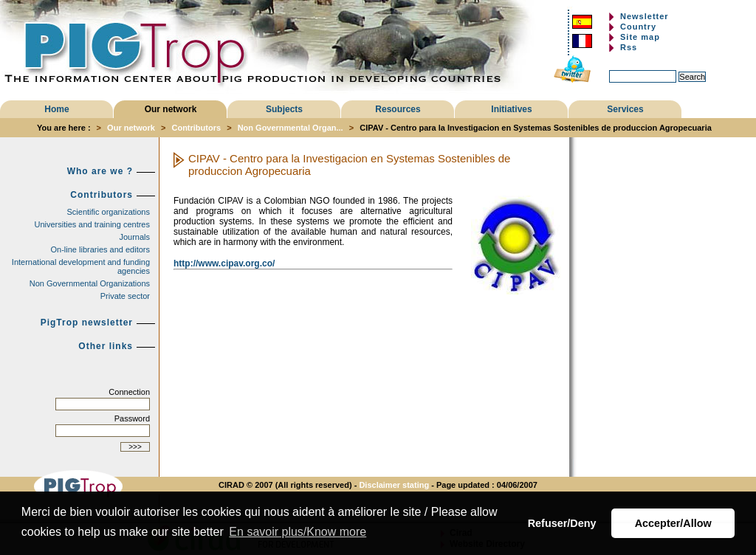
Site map (640, 37)
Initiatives (511, 109)
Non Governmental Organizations (90, 283)
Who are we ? (100, 171)
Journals (134, 237)
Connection (129, 392)
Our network (171, 109)
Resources (398, 109)
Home (56, 109)
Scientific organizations (108, 212)
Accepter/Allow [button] (673, 523)
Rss (629, 47)
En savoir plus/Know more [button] (298, 532)
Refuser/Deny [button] (562, 523)
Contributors (196, 128)
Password (132, 418)
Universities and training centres (92, 224)
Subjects (284, 109)
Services (625, 109)
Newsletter (645, 16)
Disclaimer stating (394, 485)
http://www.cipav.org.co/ (224, 263)
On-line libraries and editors (100, 249)
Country (638, 27)
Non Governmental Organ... (291, 128)
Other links (106, 346)
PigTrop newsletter (87, 323)
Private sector (125, 296)
